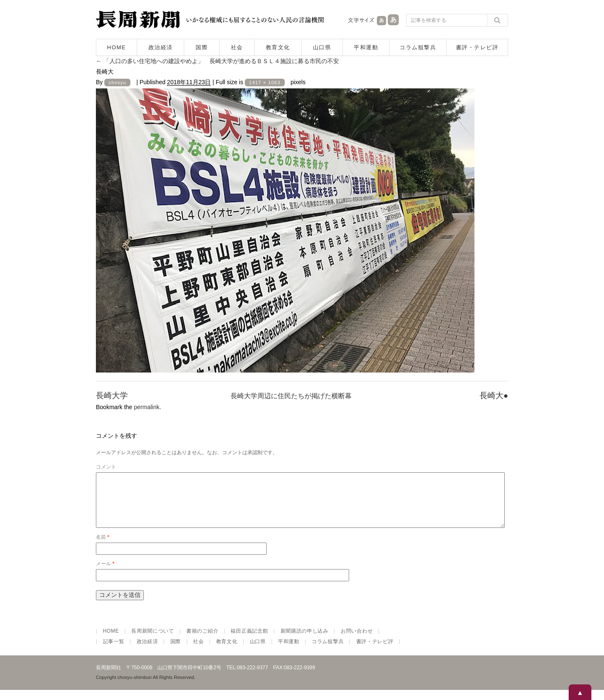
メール (105, 574)
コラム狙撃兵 (418, 47)
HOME (117, 47)
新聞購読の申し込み (305, 641)
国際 (202, 47)
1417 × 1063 (265, 83)
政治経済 (161, 47)
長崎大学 (112, 395)
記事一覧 (114, 652)
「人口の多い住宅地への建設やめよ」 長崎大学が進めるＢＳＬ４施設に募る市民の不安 (217, 61)
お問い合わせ (357, 641)
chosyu (117, 83)
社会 (237, 47)
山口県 (322, 47)
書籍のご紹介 (202, 641)
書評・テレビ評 (477, 47)
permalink (147, 407)
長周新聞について (153, 641)
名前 (103, 547)
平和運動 (366, 47)
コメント (106, 467)
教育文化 (278, 47)
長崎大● (494, 395)
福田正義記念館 (249, 641)
